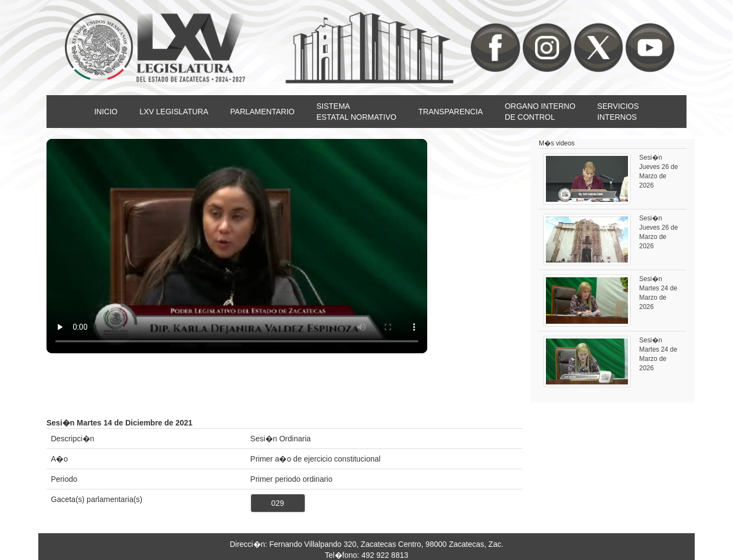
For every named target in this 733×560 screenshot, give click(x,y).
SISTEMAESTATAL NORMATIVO (356, 112)
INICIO (106, 112)
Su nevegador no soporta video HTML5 (237, 246)
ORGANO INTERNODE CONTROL (540, 112)
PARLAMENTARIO (263, 112)
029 (278, 503)
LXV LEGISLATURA (174, 112)
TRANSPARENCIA (451, 112)
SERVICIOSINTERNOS (618, 112)
